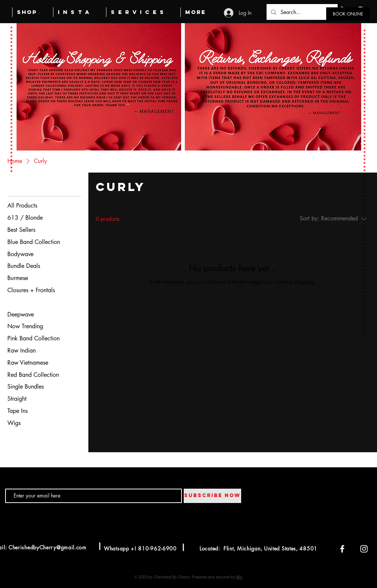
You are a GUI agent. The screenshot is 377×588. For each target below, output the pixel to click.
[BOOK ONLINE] (348, 14)
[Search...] (301, 12)
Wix (239, 577)
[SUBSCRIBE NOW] (212, 496)
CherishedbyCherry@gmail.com (47, 547)
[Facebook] (342, 549)
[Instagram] (364, 549)
